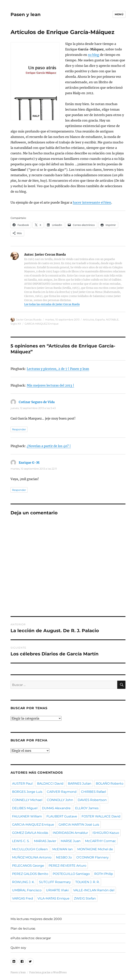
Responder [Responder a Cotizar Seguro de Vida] (19, 429)
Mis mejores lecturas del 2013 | (50, 385)
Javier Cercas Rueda (29, 320)
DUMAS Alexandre (56, 808)
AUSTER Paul (22, 784)
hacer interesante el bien (92, 202)
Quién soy (18, 948)
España (100, 320)
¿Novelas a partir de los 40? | (49, 446)
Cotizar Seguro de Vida (37, 402)
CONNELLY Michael (27, 800)
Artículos (88, 320)
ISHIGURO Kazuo (106, 833)
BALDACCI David (50, 784)
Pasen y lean (26, 14)
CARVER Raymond (62, 792)
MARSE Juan (71, 841)
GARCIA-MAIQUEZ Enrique (42, 324)
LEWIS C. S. (21, 841)
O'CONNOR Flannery (92, 857)
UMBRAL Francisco (27, 890)
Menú (119, 14)
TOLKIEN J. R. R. (87, 882)
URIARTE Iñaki (57, 890)
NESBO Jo (64, 857)
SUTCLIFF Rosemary (55, 882)
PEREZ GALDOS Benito (30, 874)
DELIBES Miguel (25, 808)
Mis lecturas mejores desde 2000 (36, 919)
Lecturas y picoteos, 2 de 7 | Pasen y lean (58, 369)
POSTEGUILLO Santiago (71, 874)
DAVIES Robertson (92, 800)
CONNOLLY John (60, 800)
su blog (94, 55)
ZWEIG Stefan (85, 898)
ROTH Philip (104, 874)
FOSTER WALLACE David (101, 816)
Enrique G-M (29, 463)
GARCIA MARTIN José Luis (79, 825)
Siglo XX (16, 324)
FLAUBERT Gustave (62, 816)
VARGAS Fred (23, 898)
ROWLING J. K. (23, 882)
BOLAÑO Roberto (110, 784)
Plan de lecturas (23, 929)
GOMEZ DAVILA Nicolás (30, 833)
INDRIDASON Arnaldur (70, 833)
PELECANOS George (28, 866)
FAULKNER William (27, 816)
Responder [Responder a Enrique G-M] (19, 490)
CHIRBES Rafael (93, 792)
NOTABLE (112, 320)
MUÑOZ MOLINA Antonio (32, 857)
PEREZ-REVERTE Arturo (67, 866)
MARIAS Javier (45, 841)
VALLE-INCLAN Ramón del (94, 890)
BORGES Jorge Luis (27, 792)
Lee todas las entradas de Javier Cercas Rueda (52, 304)
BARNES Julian (80, 784)
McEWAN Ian (63, 849)
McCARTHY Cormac (100, 841)
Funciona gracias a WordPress (48, 972)
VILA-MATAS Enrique (53, 898)
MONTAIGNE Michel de (95, 849)
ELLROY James (87, 808)
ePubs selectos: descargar (31, 938)
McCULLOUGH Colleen (30, 849)
